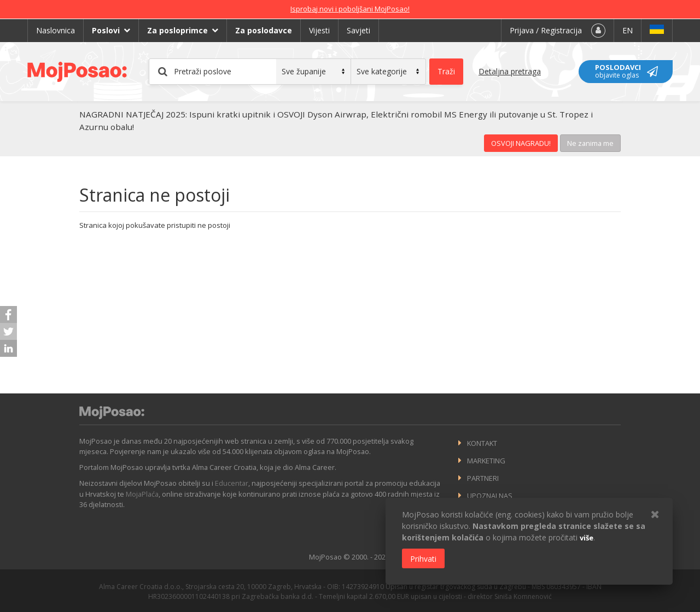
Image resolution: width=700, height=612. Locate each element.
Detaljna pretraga (510, 71)
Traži (446, 71)
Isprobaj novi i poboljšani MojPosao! (350, 9)
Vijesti (319, 30)
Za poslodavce (264, 30)
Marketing (486, 461)
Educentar (232, 483)
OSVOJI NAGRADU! (521, 143)
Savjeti (358, 30)
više (587, 538)
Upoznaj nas (490, 496)
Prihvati (423, 559)
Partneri (483, 478)
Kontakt (482, 443)
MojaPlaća (142, 494)
